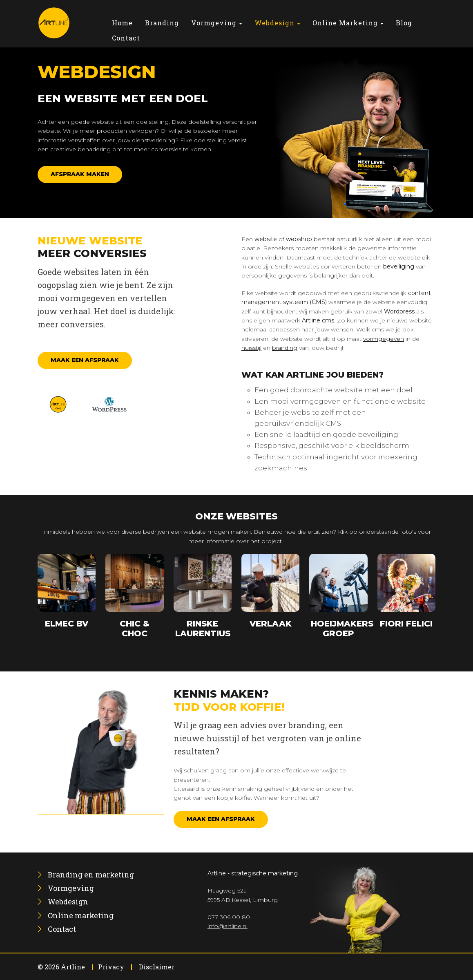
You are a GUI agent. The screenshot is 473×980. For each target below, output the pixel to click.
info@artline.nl (228, 926)
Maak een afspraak (85, 360)
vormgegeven (384, 339)
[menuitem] (122, 23)
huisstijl (251, 348)
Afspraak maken (80, 174)
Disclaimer (157, 967)
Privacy (111, 967)
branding (285, 348)
